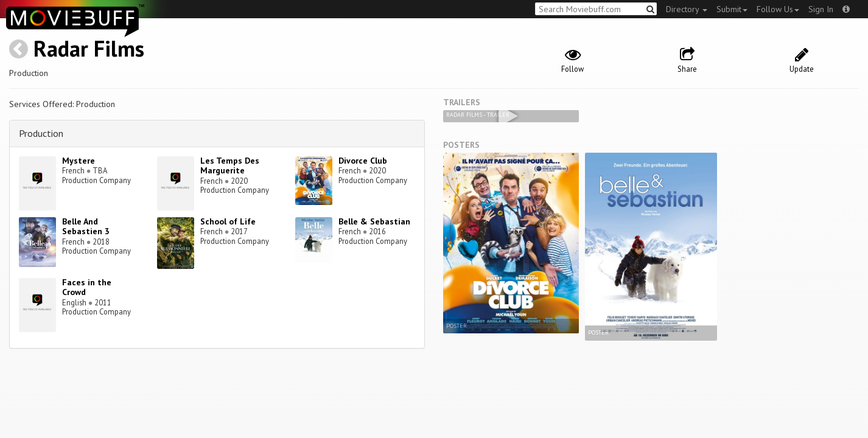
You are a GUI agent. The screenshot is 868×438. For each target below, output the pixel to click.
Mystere (79, 161)
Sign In (821, 9)
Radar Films (89, 48)
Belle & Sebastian (374, 221)
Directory (687, 9)
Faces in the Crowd (87, 287)
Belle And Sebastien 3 (86, 227)
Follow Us (778, 9)
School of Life (228, 221)
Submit (732, 9)
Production (41, 133)
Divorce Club (363, 161)
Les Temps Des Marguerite (230, 166)
